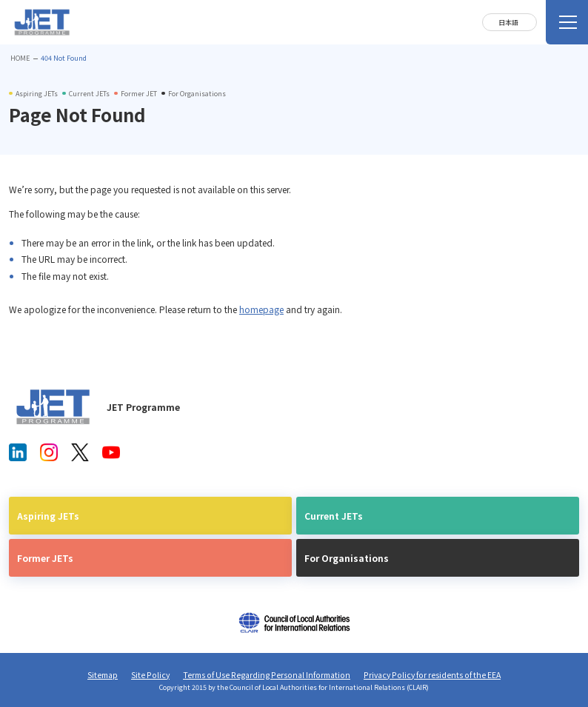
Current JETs (334, 516)
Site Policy (150, 675)
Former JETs (45, 558)
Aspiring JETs (48, 516)
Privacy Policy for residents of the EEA (432, 675)
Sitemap (103, 675)
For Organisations (347, 558)
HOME (20, 58)
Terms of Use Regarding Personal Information (267, 675)
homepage (261, 309)
